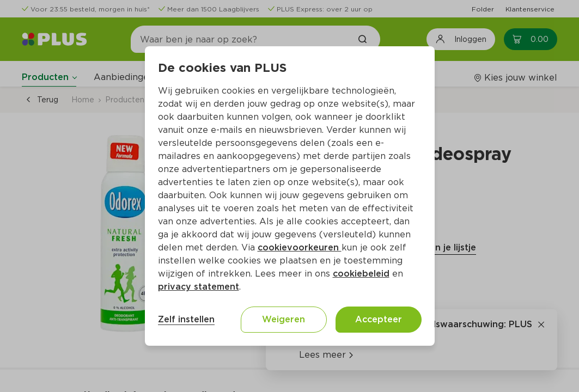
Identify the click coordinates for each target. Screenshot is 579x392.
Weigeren (284, 319)
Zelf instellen (186, 319)
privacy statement (199, 287)
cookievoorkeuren (300, 247)
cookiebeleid (361, 274)
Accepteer (379, 319)
